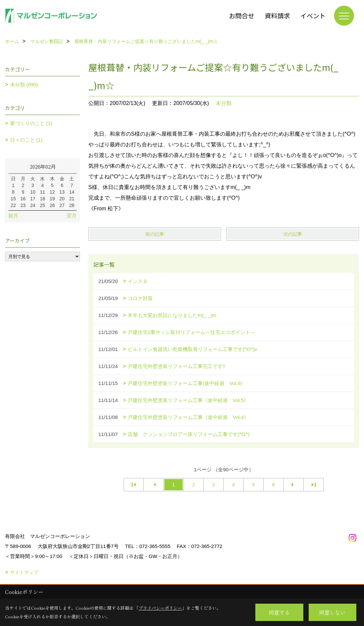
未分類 (224, 103)
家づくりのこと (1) (31, 123)
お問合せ (242, 15)
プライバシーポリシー (160, 608)
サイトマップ (24, 572)
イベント (313, 15)
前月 (13, 215)
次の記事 (293, 234)
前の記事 (155, 234)
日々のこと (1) (26, 140)
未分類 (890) (24, 84)
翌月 (72, 215)
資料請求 (277, 15)
